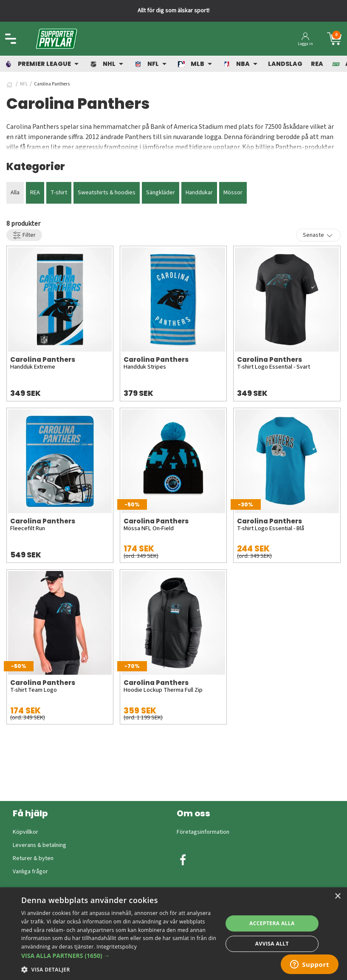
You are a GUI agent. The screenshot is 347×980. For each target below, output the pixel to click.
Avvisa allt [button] (272, 944)
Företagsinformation (203, 832)
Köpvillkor (25, 832)
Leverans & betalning (39, 845)
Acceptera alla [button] (272, 923)
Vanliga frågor (30, 872)
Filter (24, 235)
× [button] (337, 896)
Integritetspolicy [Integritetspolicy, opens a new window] (117, 947)
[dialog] (173, 934)
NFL (24, 84)
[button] (119, 956)
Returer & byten (33, 858)
